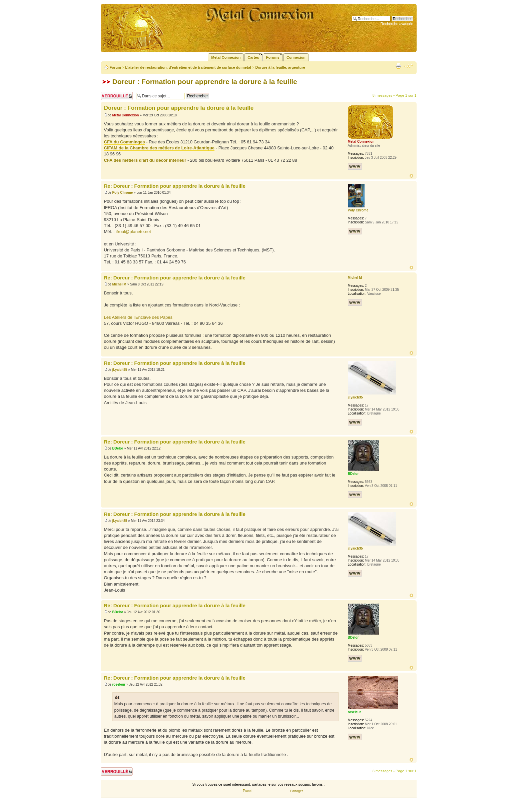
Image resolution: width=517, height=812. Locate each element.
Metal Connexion (125, 115)
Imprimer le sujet (398, 66)
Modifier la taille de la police (408, 66)
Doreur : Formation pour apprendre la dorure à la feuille (205, 82)
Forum (115, 67)
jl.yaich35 (120, 370)
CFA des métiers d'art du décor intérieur (145, 160)
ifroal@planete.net (133, 232)
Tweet (247, 791)
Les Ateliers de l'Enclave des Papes (138, 317)
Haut (411, 176)
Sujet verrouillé (117, 96)
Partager (297, 791)
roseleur (119, 684)
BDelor (118, 448)
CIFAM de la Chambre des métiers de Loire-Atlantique (159, 148)
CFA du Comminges (125, 142)
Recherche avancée (397, 24)
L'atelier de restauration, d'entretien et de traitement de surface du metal (188, 67)
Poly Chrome (122, 193)
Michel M (119, 284)
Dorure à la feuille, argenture (280, 67)
